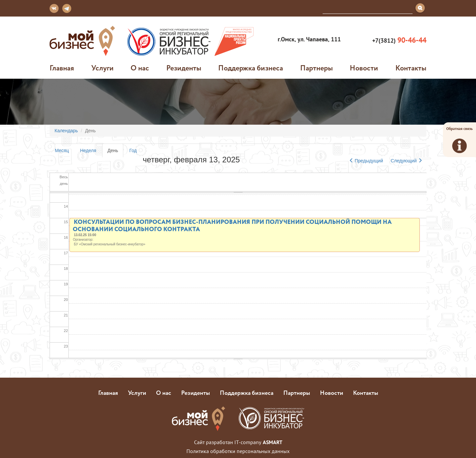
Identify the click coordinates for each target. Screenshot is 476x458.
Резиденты (184, 68)
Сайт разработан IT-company (238, 442)
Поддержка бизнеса (251, 68)
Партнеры (317, 68)
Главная (62, 68)
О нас (140, 68)
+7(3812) (398, 40)
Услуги (102, 68)
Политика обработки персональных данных (238, 451)
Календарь (66, 131)
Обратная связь (459, 140)
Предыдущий (366, 161)
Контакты (411, 68)
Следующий (407, 161)
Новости (364, 68)
